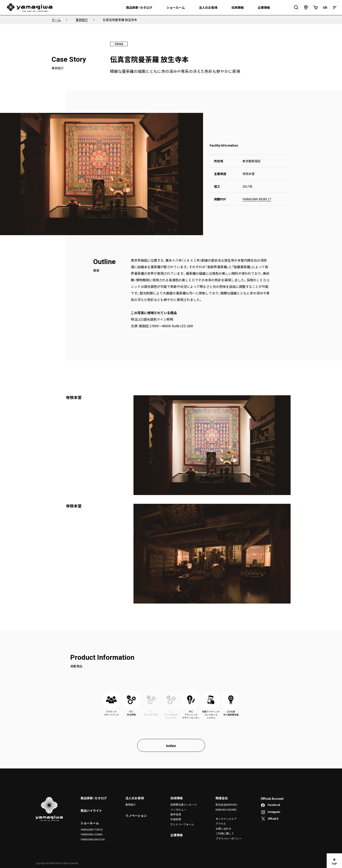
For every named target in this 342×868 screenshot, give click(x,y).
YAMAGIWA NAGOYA (93, 839)
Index (171, 745)
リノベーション (136, 815)
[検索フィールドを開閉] (296, 8)
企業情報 (177, 835)
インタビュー (178, 809)
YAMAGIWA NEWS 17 (257, 199)
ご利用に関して (225, 833)
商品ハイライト (91, 810)
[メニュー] (335, 8)
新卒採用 (176, 814)
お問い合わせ (223, 829)
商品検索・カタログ (94, 798)
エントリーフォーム (182, 824)
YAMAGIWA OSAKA (91, 834)
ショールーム (90, 823)
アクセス (221, 823)
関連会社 (222, 798)
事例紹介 (131, 804)
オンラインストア (226, 819)
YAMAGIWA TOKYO (92, 829)
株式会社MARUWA (226, 804)
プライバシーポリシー (229, 838)
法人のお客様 (135, 798)
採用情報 (177, 798)
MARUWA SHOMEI (226, 809)
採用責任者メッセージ (184, 804)
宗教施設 (119, 44)
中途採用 (176, 819)
